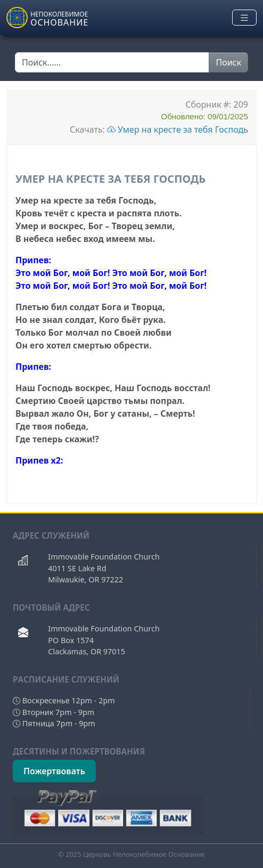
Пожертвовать (54, 771)
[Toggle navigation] (244, 18)
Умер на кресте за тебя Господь (178, 129)
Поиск (228, 62)
